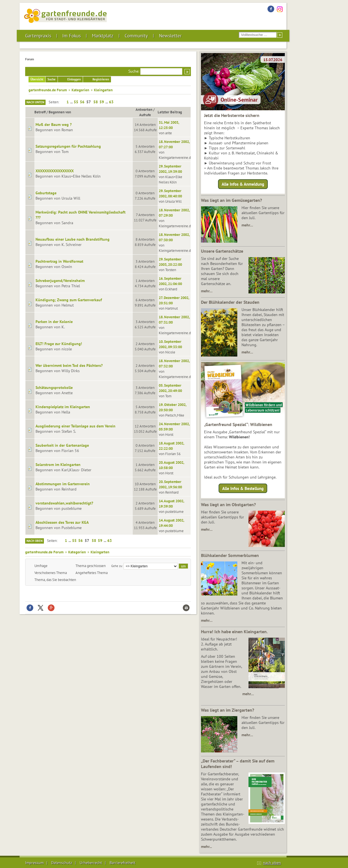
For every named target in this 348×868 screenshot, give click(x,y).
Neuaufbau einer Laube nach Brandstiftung (73, 239)
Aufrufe (145, 115)
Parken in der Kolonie (54, 322)
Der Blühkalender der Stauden (230, 302)
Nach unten (35, 102)
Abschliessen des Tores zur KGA (62, 522)
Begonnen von (60, 112)
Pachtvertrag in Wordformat (59, 261)
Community (136, 36)
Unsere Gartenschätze (222, 251)
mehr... (206, 847)
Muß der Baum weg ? (54, 125)
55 (76, 102)
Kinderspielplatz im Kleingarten (63, 407)
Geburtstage (46, 193)
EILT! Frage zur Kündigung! (59, 344)
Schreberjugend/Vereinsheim (60, 281)
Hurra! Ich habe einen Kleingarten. (234, 632)
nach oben (272, 863)
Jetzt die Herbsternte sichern (232, 115)
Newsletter (170, 36)
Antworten (144, 109)
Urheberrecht (91, 863)
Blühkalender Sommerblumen (230, 555)
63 (111, 102)
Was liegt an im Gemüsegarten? (231, 200)
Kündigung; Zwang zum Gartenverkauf (69, 300)
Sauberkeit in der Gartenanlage (62, 445)
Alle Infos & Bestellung (243, 488)
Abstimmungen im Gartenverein (63, 484)
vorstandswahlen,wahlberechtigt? (64, 503)
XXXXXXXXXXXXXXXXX (55, 171)
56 (82, 102)
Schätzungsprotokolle (54, 388)
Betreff (40, 112)
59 (102, 102)
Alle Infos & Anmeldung (243, 184)
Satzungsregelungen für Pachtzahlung (68, 146)
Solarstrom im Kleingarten (58, 465)
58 (96, 102)
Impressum (34, 863)
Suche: (134, 71)
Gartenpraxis (38, 36)
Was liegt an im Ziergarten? (228, 710)
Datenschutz (62, 863)
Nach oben (35, 541)
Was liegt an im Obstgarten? (228, 504)
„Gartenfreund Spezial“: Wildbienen (238, 424)
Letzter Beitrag (172, 112)
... (72, 102)
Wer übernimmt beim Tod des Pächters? (69, 365)
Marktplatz (103, 36)
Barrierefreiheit (122, 863)
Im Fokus (72, 36)
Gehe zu (117, 566)
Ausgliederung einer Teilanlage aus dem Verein (75, 426)
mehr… (247, 225)
